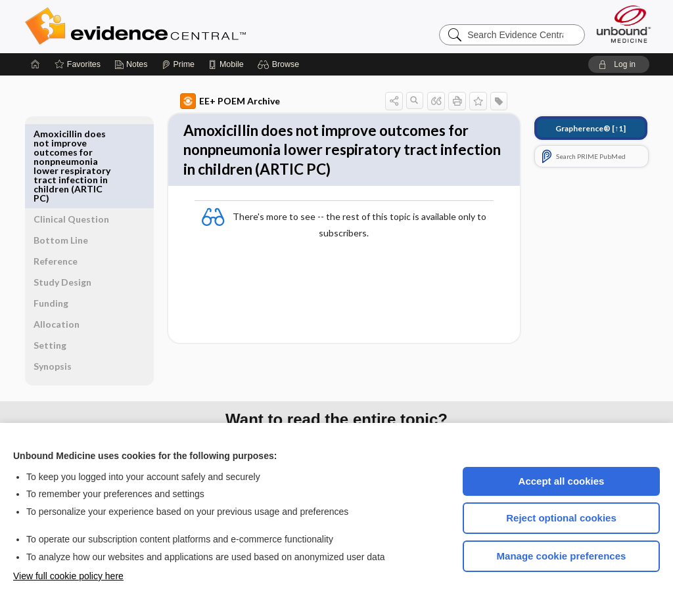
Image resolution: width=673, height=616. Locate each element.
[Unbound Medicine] (624, 24)
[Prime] (178, 64)
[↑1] (575, 128)
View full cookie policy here (68, 576)
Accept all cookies (562, 481)
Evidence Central (188, 26)
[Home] (35, 64)
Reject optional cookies (561, 518)
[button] (280, 64)
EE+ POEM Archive (215, 101)
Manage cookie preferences (562, 556)
